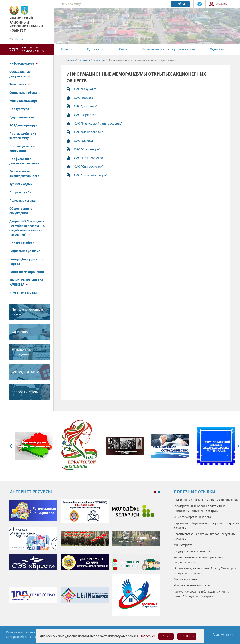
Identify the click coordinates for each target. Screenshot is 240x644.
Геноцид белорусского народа (26, 262)
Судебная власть (22, 117)
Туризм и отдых (21, 184)
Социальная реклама (25, 251)
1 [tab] (155, 492)
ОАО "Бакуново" (85, 89)
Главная (70, 60)
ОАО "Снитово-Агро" (88, 167)
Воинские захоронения (27, 272)
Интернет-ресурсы (23, 293)
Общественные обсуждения (21, 211)
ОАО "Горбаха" (84, 98)
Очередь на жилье (25, 372)
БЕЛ (22, 39)
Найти (180, 4)
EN (17, 39)
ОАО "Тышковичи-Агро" (90, 175)
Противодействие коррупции (23, 149)
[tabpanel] (85, 559)
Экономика (19, 85)
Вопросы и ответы (25, 392)
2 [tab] (159, 492)
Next (237, 446)
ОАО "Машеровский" (89, 132)
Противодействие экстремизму (23, 136)
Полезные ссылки (22, 201)
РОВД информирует (24, 126)
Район (123, 50)
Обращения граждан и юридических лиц (169, 50)
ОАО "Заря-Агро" (86, 115)
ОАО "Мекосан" (85, 141)
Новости (67, 50)
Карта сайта (221, 4)
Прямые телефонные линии (27, 312)
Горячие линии (223, 635)
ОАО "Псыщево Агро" (89, 158)
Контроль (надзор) (23, 101)
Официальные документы (20, 74)
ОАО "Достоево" (85, 107)
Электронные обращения (22, 352)
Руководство (96, 50)
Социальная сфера (25, 93)
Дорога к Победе (22, 243)
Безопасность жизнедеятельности (24, 174)
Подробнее (148, 636)
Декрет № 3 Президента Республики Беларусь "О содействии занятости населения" (27, 228)
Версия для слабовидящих (33, 50)
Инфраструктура (24, 64)
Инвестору (99, 60)
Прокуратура (19, 109)
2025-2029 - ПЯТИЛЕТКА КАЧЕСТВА (26, 283)
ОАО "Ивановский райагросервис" (98, 124)
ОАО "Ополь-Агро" (87, 150)
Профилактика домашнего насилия (24, 161)
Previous (12, 446)
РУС (11, 39)
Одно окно (217, 50)
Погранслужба (20, 193)
